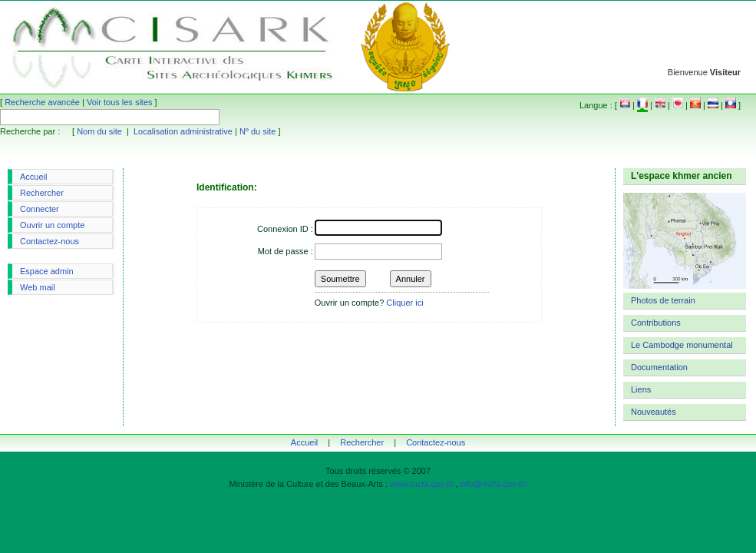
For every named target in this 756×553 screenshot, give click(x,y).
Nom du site (99, 131)
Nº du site (258, 131)
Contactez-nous (50, 241)
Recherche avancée (42, 102)
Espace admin (47, 271)
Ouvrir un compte (52, 225)
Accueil (33, 177)
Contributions (656, 323)
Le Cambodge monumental (682, 345)
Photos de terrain (663, 300)
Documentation (659, 367)
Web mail (38, 287)
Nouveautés (654, 412)
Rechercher (42, 193)
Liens (641, 389)
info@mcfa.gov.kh (493, 484)
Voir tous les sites (120, 102)
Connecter (40, 209)
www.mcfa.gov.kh (423, 484)
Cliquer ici (404, 303)
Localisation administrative (183, 131)
